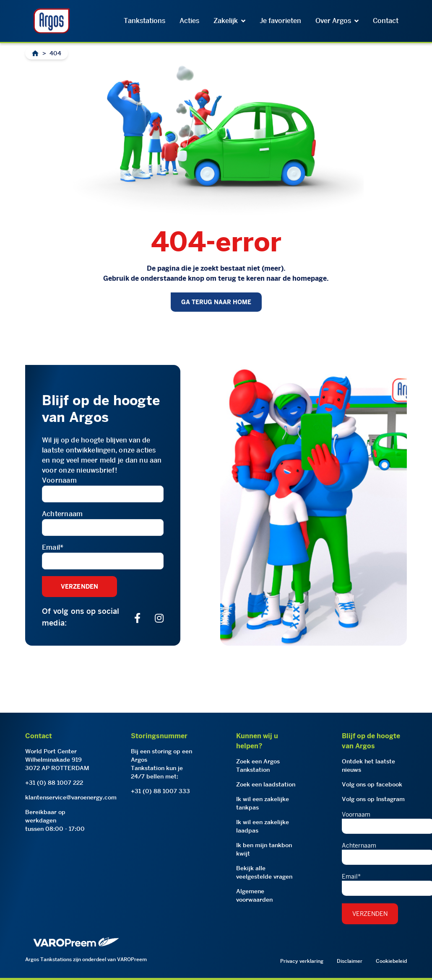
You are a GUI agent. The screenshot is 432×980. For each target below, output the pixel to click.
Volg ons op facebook (372, 784)
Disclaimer (350, 961)
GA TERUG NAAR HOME (216, 302)
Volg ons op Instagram (373, 799)
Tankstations (144, 21)
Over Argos (337, 21)
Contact (386, 21)
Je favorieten (280, 21)
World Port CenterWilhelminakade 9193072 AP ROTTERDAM (57, 760)
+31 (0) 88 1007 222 (54, 783)
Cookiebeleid (391, 961)
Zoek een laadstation (266, 784)
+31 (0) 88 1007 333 (160, 791)
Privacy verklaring (302, 961)
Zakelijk (229, 21)
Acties (189, 21)
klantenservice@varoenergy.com (71, 797)
